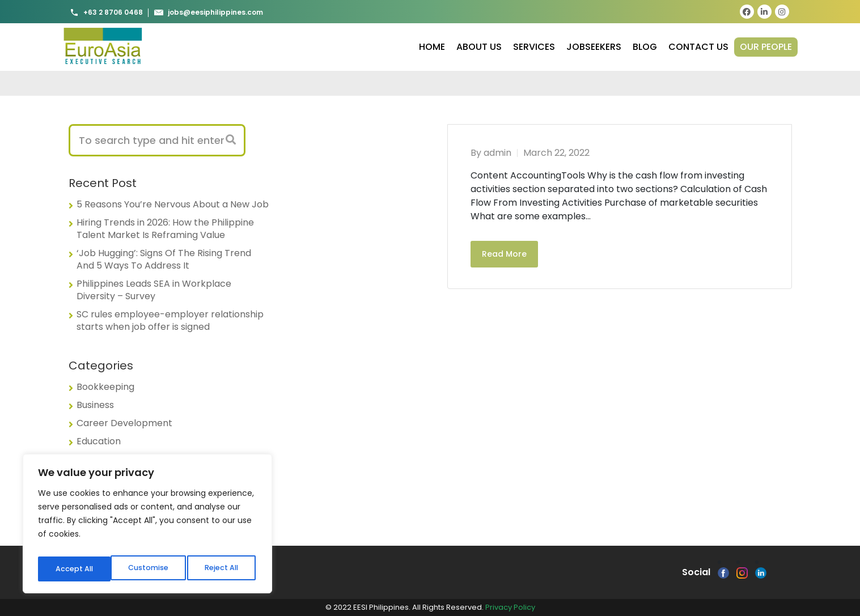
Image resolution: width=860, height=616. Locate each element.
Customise (74, 569)
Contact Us (698, 47)
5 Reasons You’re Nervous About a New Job (173, 204)
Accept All (221, 569)
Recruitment (105, 459)
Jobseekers (594, 47)
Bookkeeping (105, 387)
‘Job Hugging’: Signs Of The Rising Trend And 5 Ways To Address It (164, 259)
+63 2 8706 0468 (106, 12)
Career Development (124, 423)
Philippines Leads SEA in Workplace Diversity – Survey (154, 290)
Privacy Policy (510, 607)
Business (95, 405)
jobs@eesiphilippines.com (209, 12)
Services (534, 47)
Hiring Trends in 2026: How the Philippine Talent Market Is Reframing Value (165, 229)
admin (497, 153)
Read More (504, 254)
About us (479, 47)
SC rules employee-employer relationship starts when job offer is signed (170, 320)
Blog (645, 47)
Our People (766, 47)
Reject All (148, 569)
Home (432, 47)
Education (99, 441)
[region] (147, 527)
